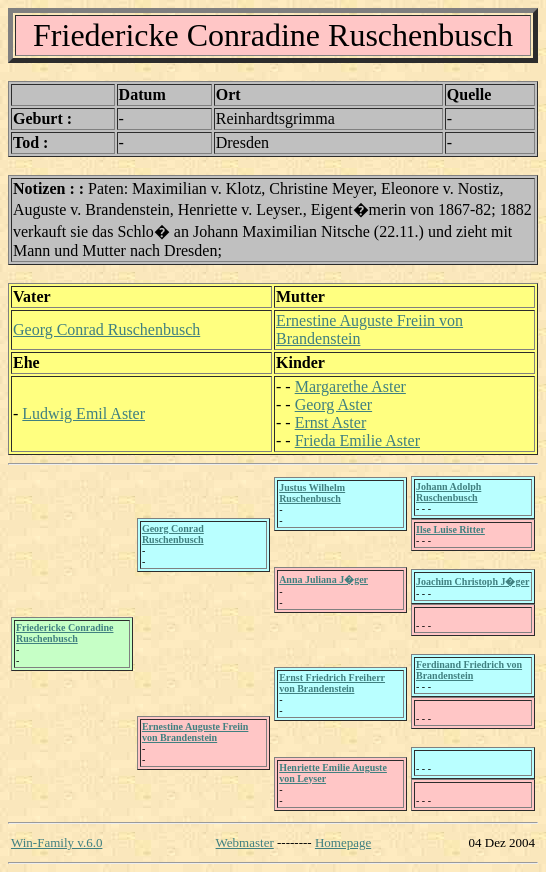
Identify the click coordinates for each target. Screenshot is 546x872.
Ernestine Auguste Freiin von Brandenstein (195, 732)
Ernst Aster (331, 422)
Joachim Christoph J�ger (472, 581)
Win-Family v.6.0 (56, 842)
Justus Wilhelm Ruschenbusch (312, 493)
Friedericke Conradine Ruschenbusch (64, 633)
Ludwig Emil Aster (83, 413)
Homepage (343, 842)
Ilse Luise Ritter (450, 529)
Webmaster (245, 842)
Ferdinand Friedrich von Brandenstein (469, 670)
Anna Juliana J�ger (323, 579)
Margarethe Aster (350, 386)
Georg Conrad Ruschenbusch (106, 329)
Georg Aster (333, 404)
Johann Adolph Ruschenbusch (448, 492)
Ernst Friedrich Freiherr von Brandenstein (332, 683)
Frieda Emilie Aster (357, 440)
